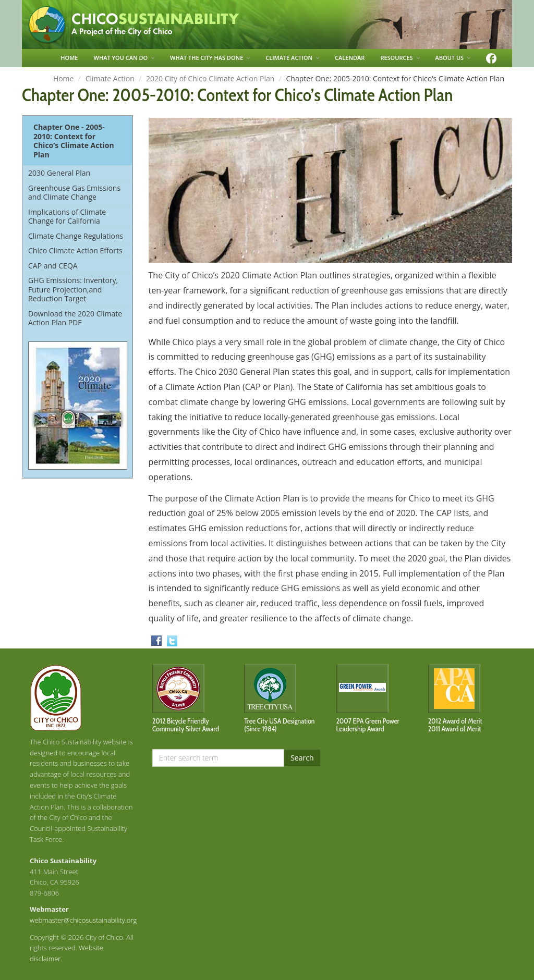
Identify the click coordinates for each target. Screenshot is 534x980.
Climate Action (110, 78)
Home (64, 78)
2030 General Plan (59, 173)
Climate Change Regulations (76, 236)
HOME (69, 58)
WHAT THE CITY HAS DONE (210, 58)
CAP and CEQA (53, 266)
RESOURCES (400, 58)
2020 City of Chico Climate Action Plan (210, 78)
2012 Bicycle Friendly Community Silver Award (186, 725)
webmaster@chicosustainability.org (83, 920)
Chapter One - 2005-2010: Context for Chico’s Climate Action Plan (74, 141)
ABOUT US (453, 58)
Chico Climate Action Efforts (75, 250)
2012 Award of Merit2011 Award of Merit (455, 725)
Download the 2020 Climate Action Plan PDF (75, 318)
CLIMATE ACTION (292, 58)
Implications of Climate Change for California (67, 217)
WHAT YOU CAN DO (124, 58)
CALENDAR (350, 58)
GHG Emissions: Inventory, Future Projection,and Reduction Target (73, 289)
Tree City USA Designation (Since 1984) (279, 725)
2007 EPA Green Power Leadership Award (368, 725)
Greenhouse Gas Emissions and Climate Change (74, 193)
